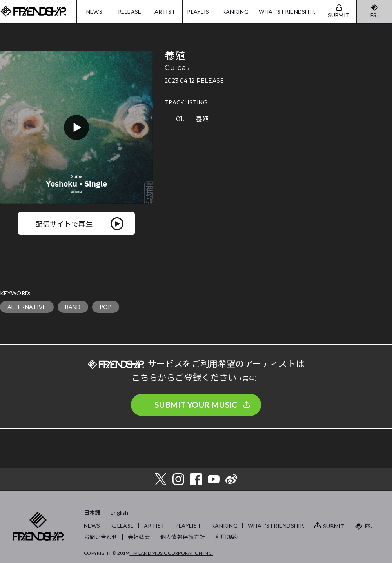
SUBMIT (334, 526)
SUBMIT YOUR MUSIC (196, 405)
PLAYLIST (200, 12)
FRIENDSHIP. (33, 12)
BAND (73, 307)
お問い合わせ (101, 537)
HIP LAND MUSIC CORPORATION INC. (171, 553)
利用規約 (226, 537)
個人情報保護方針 (183, 537)
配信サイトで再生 (64, 223)
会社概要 (139, 537)
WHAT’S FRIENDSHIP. (276, 526)
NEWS (94, 12)
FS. (374, 15)
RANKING (235, 12)
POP (106, 307)
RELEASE (130, 12)
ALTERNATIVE (27, 307)
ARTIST (165, 12)
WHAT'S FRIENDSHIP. (287, 12)
